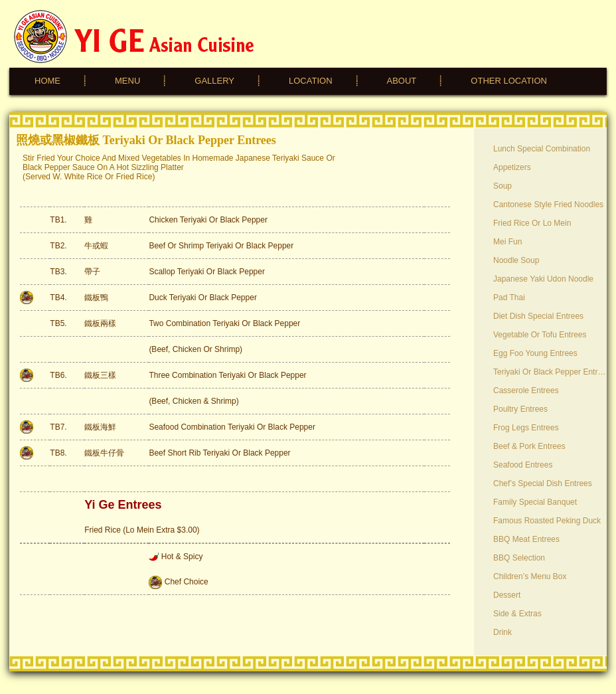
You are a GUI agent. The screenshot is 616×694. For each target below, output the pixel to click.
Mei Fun (507, 242)
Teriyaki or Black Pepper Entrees (550, 372)
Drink (502, 632)
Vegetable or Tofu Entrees (540, 335)
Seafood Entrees (523, 465)
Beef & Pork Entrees (529, 446)
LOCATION (311, 81)
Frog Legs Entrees (526, 428)
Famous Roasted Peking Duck (547, 521)
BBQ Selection (519, 558)
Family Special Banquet (535, 502)
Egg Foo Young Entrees (535, 353)
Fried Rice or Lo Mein (532, 223)
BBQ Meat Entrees (526, 539)
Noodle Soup (516, 260)
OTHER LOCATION (509, 81)
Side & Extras (517, 614)
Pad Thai (509, 298)
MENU (127, 81)
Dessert (507, 595)
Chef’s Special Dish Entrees (543, 483)
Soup (502, 186)
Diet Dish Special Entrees (538, 316)
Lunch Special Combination (542, 149)
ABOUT (402, 81)
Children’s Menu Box (530, 576)
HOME (47, 81)
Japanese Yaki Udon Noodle (543, 279)
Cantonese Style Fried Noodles (548, 205)
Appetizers (512, 167)
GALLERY (214, 81)
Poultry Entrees (520, 409)
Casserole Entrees (526, 390)
